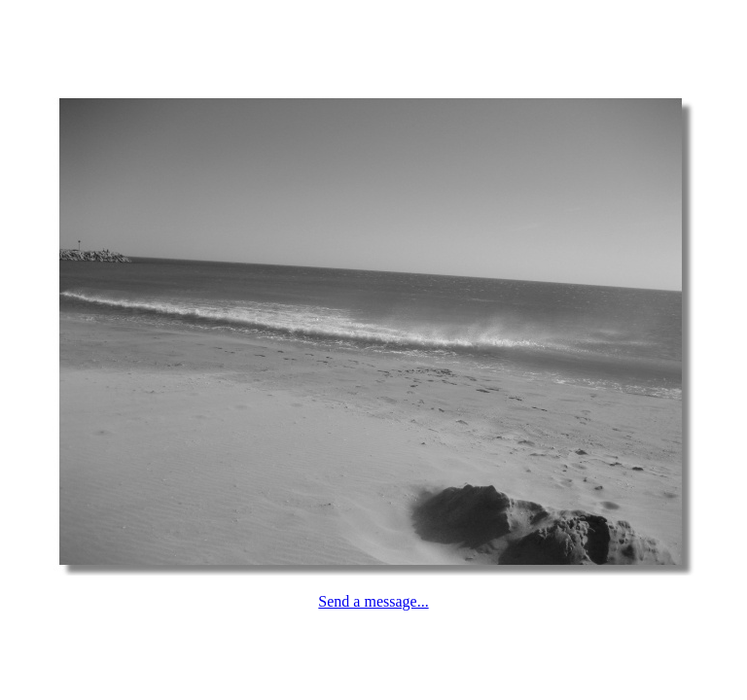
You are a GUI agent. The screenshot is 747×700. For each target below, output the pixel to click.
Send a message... (373, 601)
